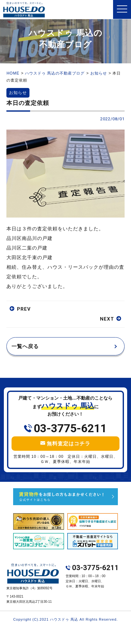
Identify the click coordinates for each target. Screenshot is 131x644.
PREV (24, 309)
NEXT (107, 319)
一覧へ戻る (25, 346)
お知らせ (99, 73)
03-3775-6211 (70, 429)
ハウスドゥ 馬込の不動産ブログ (55, 73)
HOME (13, 73)
